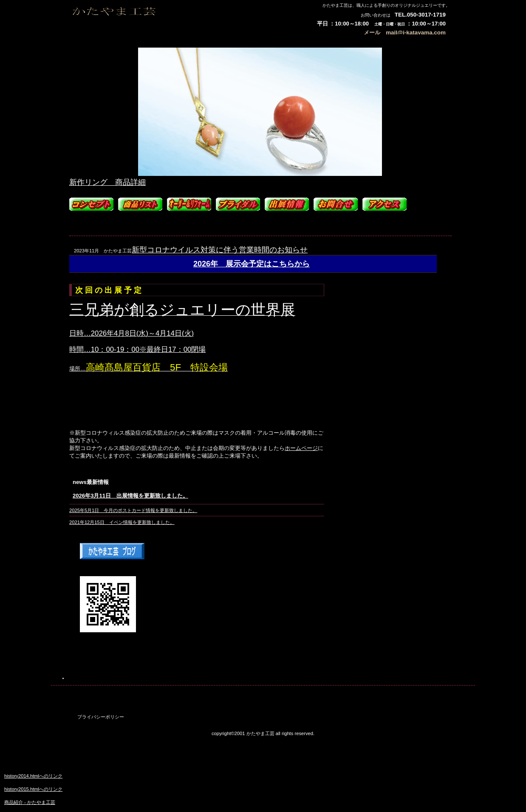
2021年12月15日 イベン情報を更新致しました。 (122, 522)
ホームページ (301, 448)
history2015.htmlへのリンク (33, 789)
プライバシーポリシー (101, 717)
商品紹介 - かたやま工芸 (30, 802)
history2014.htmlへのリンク (33, 776)
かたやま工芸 (157, 16)
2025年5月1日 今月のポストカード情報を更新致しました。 (133, 510)
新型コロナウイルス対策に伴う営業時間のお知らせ (220, 250)
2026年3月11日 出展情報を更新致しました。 (130, 496)
